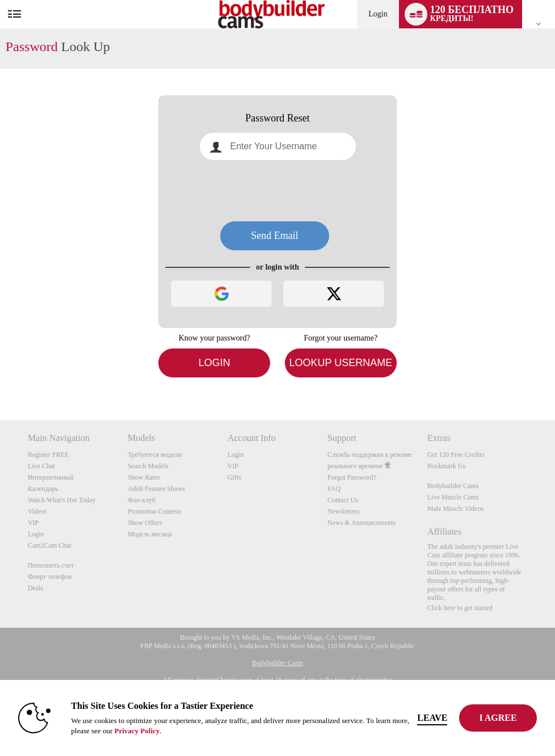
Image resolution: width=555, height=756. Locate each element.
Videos (37, 511)
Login (378, 14)
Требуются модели (155, 455)
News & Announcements (361, 523)
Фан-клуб (142, 500)
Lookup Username (340, 363)
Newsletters (344, 511)
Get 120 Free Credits (456, 455)
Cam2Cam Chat (50, 545)
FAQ (334, 489)
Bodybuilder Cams (453, 486)
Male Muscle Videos (455, 509)
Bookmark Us (446, 466)
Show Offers (145, 523)
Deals (35, 588)
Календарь (43, 489)
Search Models (148, 466)
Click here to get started (460, 608)
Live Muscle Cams (453, 497)
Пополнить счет (51, 565)
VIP (33, 523)
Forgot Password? (352, 477)
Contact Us (343, 500)
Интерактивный (51, 477)
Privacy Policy (137, 731)
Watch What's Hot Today (62, 500)
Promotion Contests (155, 511)
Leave (432, 718)
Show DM (0, 378)
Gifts (234, 477)
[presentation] (277, 191)
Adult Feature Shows (156, 489)
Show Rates (144, 477)
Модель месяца (150, 534)
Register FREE (48, 455)
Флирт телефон (50, 577)
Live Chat (41, 466)
